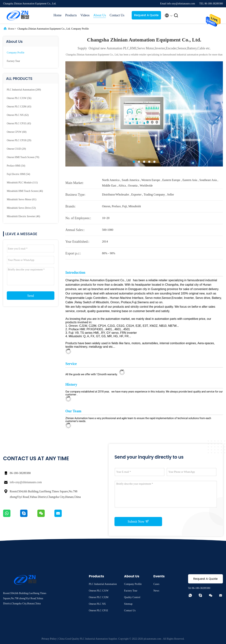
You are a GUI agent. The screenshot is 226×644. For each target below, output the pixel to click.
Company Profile (16, 53)
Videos (85, 15)
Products (71, 15)
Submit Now (138, 521)
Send (31, 296)
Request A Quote (146, 15)
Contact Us (117, 15)
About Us (100, 15)
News (156, 591)
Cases (156, 584)
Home (58, 15)
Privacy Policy (49, 639)
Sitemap (128, 604)
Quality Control (132, 597)
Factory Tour (13, 61)
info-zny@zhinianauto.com (26, 482)
